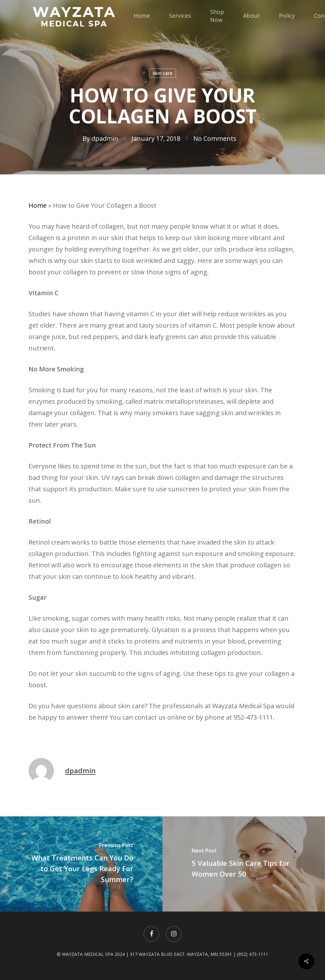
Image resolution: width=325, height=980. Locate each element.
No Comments (215, 138)
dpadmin (105, 138)
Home (38, 205)
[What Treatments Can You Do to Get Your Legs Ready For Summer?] (81, 864)
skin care (162, 73)
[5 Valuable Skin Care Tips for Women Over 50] (244, 864)
